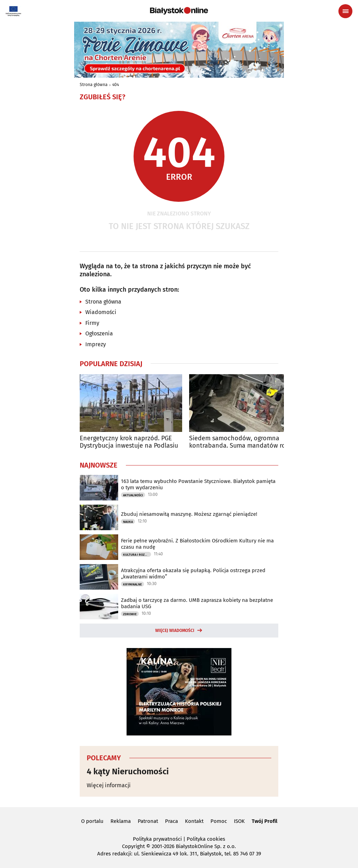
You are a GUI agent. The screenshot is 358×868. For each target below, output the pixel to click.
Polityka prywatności (157, 839)
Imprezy (96, 344)
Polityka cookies (206, 839)
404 (116, 85)
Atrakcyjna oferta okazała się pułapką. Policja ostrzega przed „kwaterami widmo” (193, 574)
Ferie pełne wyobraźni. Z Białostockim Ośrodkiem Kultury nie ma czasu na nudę (197, 544)
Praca (171, 821)
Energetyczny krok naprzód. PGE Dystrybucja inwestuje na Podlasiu (129, 442)
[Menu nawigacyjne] (345, 11)
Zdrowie (130, 614)
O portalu (92, 821)
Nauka (128, 522)
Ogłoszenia (99, 333)
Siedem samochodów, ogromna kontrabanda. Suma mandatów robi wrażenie (240, 442)
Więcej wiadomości (175, 631)
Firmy (92, 323)
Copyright (133, 846)
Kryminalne (133, 584)
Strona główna (94, 85)
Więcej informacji (109, 785)
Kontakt (194, 821)
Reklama (121, 821)
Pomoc (219, 821)
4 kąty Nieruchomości (128, 771)
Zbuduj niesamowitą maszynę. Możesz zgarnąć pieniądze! (189, 514)
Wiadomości (101, 312)
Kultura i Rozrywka (137, 555)
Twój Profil (264, 821)
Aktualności (133, 495)
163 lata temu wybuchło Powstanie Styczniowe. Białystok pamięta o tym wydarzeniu (198, 484)
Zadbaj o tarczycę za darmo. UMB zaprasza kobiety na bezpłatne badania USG (197, 603)
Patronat (148, 821)
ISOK (239, 821)
